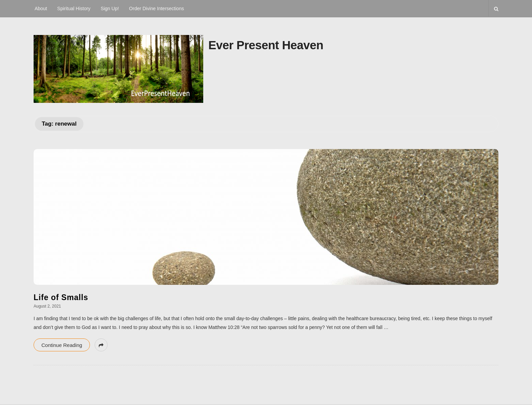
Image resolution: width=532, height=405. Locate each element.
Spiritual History (74, 8)
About (41, 8)
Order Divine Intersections (156, 8)
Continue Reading (62, 345)
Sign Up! (110, 8)
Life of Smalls (61, 297)
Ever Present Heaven (266, 45)
